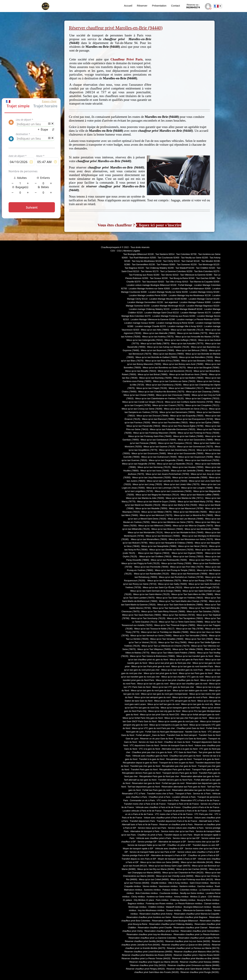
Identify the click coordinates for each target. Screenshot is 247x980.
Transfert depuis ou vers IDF (206, 845)
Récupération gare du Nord (179, 759)
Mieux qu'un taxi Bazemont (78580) (157, 350)
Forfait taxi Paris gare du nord (157, 790)
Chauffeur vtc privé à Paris (150, 835)
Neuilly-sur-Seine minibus (192, 893)
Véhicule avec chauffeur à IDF (169, 849)
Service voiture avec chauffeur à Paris (186, 828)
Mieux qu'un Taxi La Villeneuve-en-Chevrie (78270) (166, 646)
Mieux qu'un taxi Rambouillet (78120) (151, 574)
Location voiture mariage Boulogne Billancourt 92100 (152, 285)
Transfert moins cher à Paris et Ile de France (145, 804)
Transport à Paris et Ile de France (183, 804)
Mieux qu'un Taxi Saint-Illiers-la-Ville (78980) (192, 594)
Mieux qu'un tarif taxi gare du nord (163, 704)
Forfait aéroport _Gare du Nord (150, 735)
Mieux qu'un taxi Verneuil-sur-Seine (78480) (151, 636)
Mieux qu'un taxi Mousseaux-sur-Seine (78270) (191, 539)
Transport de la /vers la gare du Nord (176, 763)
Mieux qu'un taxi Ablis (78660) (155, 330)
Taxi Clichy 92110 (171, 261)
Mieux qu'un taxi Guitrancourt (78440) (159, 457)
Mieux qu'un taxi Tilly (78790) (190, 629)
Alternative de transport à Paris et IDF (169, 855)
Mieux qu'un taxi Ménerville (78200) (190, 512)
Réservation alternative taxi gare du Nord (200, 776)
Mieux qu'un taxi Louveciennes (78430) (173, 491)
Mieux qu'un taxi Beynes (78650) (168, 354)
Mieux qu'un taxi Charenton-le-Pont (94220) (183, 873)
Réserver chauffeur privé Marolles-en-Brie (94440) (196, 959)
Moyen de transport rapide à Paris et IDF (177, 859)
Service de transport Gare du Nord (177, 746)
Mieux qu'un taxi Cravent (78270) (168, 405)
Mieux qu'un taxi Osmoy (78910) (188, 557)
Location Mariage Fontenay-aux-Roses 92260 (174, 316)
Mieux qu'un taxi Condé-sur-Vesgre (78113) (143, 402)
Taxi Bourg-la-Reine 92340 (182, 278)
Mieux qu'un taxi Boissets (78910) (197, 361)
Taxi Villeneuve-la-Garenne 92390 (196, 275)
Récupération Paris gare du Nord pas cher (159, 776)
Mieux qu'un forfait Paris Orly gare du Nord (143, 718)
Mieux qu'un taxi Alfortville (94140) (197, 862)
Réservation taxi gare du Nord (146, 783)
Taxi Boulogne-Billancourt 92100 (139, 254)
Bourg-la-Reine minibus (208, 900)
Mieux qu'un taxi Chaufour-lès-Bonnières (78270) (161, 392)
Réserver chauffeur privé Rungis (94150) (200, 972)
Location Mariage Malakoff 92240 (187, 309)
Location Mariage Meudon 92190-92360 (168, 299)
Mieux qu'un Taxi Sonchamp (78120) (148, 618)
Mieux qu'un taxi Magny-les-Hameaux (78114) (157, 495)
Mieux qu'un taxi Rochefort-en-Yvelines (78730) (181, 577)
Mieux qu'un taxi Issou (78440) (155, 471)
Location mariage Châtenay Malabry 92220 (149, 309)
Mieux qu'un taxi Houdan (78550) (188, 467)
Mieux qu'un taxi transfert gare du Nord (195, 656)
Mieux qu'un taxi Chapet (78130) (152, 388)
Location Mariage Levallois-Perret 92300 (148, 295)
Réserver (142, 6)
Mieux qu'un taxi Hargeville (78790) (139, 464)
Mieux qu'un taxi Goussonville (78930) (186, 453)
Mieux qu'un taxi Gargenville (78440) (166, 460)
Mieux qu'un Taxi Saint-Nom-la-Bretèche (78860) (180, 605)
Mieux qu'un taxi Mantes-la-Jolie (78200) (145, 498)
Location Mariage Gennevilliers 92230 (145, 302)
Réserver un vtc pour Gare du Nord (157, 739)
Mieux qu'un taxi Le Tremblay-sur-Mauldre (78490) (165, 632)
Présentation (159, 6)
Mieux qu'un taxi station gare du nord (190, 691)
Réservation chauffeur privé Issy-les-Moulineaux (149, 934)
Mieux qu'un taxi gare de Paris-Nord (187, 660)
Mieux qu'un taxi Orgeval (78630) (188, 553)
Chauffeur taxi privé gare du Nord (185, 756)
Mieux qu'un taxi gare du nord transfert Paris (192, 667)
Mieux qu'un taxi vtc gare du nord (153, 684)
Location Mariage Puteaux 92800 (195, 302)
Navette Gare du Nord (196, 732)
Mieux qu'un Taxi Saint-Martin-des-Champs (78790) (183, 601)
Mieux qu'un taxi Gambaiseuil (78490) (158, 440)
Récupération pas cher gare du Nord (179, 766)
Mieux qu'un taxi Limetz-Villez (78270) (182, 484)
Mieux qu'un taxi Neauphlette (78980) (159, 546)
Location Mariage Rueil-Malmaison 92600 (191, 289)
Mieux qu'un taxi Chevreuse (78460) (173, 395)
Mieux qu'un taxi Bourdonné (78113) (175, 371)
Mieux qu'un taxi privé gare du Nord (160, 673)
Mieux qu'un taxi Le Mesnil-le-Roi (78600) (194, 515)
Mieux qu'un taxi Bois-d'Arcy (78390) (162, 361)
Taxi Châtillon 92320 (205, 268)
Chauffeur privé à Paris (160, 797)
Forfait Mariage (185, 285)
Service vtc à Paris (202, 794)
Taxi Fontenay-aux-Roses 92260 (144, 275)
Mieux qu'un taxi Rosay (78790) (198, 581)
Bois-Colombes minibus (147, 893)
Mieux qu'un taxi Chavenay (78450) (203, 392)
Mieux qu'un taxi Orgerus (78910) (154, 553)
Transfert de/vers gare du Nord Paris (175, 780)
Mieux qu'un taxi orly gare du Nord (164, 711)
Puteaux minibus (170, 890)
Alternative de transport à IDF (172, 842)
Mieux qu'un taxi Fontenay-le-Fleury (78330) (199, 433)
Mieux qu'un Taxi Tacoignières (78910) (185, 618)
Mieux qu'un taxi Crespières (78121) (202, 405)
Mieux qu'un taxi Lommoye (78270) (163, 488)
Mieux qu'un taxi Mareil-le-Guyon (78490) (157, 502)
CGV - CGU (116, 251)
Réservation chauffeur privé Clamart (190, 928)
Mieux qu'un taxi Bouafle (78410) (141, 371)
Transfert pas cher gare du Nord (145, 766)
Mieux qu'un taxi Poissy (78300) (176, 563)
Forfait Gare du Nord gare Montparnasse (164, 732)
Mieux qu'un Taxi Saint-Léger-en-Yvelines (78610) (180, 598)
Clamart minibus (212, 904)
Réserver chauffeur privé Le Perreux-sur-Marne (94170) (193, 948)
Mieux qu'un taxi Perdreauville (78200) (169, 560)
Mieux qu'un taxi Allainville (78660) (159, 333)
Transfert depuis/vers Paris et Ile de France (177, 821)
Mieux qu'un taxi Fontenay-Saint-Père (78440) (150, 436)
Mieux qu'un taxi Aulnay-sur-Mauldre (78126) (168, 347)
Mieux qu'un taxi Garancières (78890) (195, 440)
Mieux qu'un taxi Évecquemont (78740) (195, 419)
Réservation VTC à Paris (134, 794)
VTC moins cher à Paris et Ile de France (174, 814)
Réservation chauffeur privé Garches (162, 931)
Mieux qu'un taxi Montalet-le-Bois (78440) (184, 533)
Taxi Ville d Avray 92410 (177, 282)
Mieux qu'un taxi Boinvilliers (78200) (196, 357)
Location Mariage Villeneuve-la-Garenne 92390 (153, 320)
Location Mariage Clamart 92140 (204, 299)
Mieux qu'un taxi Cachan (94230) (192, 869)
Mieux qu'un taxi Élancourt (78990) (158, 419)
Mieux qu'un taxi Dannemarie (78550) (177, 412)
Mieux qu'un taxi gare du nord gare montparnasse (164, 694)
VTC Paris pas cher (204, 814)
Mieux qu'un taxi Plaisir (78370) (204, 560)
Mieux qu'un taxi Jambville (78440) (187, 471)
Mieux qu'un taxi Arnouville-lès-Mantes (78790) (197, 337)
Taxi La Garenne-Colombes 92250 (176, 271)
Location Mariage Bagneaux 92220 (203, 306)
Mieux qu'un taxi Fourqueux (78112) (175, 443)
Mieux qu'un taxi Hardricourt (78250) (202, 460)
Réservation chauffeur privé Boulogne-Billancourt (175, 921)
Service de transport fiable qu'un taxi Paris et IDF (153, 852)
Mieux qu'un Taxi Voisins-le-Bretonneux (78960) (152, 656)
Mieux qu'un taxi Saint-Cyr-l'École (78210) (162, 587)
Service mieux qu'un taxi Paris (152, 828)
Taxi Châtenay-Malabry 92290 (160, 268)
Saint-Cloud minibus (199, 883)
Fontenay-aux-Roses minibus (160, 904)
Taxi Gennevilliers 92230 (143, 265)
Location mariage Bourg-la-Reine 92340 (175, 323)
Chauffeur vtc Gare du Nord (177, 742)
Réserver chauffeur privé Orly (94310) (148, 965)
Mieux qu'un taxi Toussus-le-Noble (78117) (154, 629)
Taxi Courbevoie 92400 (168, 258)
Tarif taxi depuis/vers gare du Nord (144, 787)
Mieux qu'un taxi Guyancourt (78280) (196, 457)
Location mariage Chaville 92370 (150, 326)
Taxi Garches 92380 (205, 278)
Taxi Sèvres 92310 (170, 275)
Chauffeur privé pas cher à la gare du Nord (152, 752)
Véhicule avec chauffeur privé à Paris (154, 838)
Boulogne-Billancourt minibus (197, 907)
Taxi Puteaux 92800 (166, 265)
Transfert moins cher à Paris (160, 794)
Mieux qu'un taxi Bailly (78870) (155, 344)
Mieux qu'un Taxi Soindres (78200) (203, 612)
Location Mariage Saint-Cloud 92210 (162, 313)
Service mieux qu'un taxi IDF (186, 838)
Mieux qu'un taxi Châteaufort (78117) (186, 388)
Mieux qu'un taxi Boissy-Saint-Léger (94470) (170, 866)
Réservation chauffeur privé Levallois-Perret (199, 938)
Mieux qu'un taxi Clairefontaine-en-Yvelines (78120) (160, 399)
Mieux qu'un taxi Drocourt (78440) (153, 416)
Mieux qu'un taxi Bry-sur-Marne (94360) (156, 869)
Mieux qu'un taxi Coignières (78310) (202, 399)
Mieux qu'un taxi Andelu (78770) (192, 333)
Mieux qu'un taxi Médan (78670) (157, 512)
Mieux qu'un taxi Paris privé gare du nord (150, 667)
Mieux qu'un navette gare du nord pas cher (178, 721)
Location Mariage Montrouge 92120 (168, 306)
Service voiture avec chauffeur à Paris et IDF (198, 852)
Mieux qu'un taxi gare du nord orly (197, 704)
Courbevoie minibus (169, 893)
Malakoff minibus (174, 907)
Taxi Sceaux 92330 (159, 278)
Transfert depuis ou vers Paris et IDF (139, 859)
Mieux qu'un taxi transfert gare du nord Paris (182, 670)
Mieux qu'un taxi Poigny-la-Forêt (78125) (141, 563)
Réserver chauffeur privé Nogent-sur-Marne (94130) (154, 962)
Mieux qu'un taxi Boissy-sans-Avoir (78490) (183, 364)
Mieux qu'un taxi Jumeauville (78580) (190, 478)
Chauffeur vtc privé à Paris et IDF (204, 855)
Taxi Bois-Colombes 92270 (207, 271)
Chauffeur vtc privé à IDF (179, 845)
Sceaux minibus (174, 910)
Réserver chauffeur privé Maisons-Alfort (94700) (197, 952)
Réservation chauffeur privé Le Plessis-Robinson (196, 934)
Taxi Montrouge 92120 (209, 265)
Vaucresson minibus (168, 886)
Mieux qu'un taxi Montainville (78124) (145, 533)
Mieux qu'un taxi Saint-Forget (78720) (202, 587)
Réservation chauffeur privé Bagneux (190, 917)
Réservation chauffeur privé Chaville (155, 928)
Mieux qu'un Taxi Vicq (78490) (172, 642)
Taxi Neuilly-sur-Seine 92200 (194, 258)
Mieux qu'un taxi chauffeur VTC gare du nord (182, 677)
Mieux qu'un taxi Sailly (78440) (173, 584)
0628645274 (193, 6)
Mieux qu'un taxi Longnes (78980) (197, 488)
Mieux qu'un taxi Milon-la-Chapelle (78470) (193, 526)
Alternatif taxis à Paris (209, 821)
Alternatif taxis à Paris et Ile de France (140, 825)
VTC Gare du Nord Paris (185, 752)
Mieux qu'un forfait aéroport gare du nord (200, 715)
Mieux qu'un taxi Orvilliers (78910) (155, 557)
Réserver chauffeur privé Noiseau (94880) (200, 962)
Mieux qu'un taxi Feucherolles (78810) (170, 423)
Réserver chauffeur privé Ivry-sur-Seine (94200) (188, 941)
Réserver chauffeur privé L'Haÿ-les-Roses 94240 (196, 955)
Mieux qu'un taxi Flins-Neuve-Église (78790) (183, 426)
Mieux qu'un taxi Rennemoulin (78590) (189, 574)
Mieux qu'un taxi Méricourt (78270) (156, 515)
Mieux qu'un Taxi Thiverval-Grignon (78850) (175, 625)
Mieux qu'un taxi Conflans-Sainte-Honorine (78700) (189, 402)
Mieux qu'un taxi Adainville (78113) (187, 330)
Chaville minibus (159, 883)
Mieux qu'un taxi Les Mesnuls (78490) (186, 519)
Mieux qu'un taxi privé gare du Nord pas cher (170, 663)
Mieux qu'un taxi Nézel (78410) (193, 546)
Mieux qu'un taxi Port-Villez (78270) (187, 567)
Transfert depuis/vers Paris (142, 821)
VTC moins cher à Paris (168, 800)
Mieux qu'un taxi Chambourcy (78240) (164, 385)
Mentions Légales (132, 251)
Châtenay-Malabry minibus (183, 900)
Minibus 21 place (198, 897)
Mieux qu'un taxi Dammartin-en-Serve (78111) (186, 409)
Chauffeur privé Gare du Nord (191, 728)
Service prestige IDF (147, 842)
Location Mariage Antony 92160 (204, 292)
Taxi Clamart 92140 (190, 261)
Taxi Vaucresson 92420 (153, 282)
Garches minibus (205, 886)
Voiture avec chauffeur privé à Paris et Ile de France (168, 818)
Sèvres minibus (150, 886)
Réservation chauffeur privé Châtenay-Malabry (171, 924)
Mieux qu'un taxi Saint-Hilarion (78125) (151, 594)
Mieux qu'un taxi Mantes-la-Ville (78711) (185, 498)
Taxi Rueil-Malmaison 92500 (143, 258)
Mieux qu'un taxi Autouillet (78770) (187, 344)
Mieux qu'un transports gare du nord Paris (180, 708)
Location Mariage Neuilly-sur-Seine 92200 (168, 292)
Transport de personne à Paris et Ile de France (185, 811)
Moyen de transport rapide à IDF (138, 849)
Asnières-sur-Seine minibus (159, 897)
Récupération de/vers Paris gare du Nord (141, 773)
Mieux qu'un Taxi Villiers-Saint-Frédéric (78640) (173, 653)
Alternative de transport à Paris (145, 831)
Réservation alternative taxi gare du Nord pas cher (196, 790)
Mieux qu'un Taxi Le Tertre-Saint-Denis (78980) (181, 622)
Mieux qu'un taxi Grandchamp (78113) (177, 450)
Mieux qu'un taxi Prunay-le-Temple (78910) (175, 570)
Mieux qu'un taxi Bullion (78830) (188, 378)
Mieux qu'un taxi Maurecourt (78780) (186, 508)
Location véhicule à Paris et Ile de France (142, 811)
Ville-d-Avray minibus (178, 883)
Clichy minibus (138, 897)
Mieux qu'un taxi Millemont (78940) (155, 526)
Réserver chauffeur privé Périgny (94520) (145, 969)
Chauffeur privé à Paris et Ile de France (201, 807)
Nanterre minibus (187, 886)
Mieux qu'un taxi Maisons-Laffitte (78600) (200, 495)
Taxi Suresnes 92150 (187, 265)
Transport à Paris (183, 794)
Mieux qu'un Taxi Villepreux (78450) (154, 649)
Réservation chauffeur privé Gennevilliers (200, 931)
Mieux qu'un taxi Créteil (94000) (154, 880)
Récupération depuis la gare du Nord (140, 763)
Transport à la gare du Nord (206, 759)
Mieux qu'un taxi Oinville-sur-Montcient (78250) (172, 550)
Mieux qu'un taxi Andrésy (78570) (158, 337)
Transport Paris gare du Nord (206, 770)
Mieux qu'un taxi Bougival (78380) (203, 368)
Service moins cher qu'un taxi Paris (178, 831)
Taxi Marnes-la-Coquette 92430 (204, 282)
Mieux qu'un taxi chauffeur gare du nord (189, 684)
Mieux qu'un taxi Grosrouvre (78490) (149, 453)
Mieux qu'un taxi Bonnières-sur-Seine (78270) (164, 368)
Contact (175, 6)
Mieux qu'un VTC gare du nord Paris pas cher (153, 728)
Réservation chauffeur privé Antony (156, 914)
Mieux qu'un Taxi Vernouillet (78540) (190, 636)
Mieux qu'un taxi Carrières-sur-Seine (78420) (174, 381)
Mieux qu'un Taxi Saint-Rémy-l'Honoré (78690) (163, 612)
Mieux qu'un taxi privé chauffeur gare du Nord (177, 680)
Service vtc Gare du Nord (151, 742)
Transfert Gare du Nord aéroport (182, 735)
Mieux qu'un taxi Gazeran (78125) (160, 447)
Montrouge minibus (137, 907)
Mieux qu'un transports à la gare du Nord (169, 725)
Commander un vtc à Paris (142, 800)
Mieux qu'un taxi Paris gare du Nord (196, 673)
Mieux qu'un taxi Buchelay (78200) (155, 378)
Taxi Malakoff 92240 (185, 268)
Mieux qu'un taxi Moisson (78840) (167, 529)
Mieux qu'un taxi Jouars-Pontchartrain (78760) (167, 474)
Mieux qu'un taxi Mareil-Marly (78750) (195, 502)
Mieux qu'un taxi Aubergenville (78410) (145, 340)
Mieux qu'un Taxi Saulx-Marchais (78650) (142, 615)
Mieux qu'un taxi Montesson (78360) (163, 536)
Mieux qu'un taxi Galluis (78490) (188, 436)
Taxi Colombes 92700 (186, 254)
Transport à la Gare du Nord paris (191, 739)
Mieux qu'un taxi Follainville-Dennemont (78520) (173, 429)
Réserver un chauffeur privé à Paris (176, 825)
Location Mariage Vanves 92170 (196, 313)
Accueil (128, 6)
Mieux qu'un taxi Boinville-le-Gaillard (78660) (157, 357)
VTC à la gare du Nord (149, 749)
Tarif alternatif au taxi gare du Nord (140, 780)
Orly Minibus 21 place (144, 900)
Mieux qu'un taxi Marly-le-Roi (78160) (180, 505)
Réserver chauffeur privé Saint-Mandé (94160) (188, 969)
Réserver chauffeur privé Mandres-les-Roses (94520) (147, 955)
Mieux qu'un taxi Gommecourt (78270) (195, 447)
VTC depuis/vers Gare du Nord (144, 746)
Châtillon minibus (156, 907)
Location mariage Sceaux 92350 (139, 323)
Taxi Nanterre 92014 (165, 254)
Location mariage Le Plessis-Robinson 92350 (198, 320)
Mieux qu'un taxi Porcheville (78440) (151, 567)
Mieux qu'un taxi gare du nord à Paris (190, 697)
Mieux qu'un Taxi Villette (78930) (188, 649)
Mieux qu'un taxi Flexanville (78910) (143, 426)
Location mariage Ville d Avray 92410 (185, 326)
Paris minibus (162, 900)
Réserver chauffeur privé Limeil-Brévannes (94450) (148, 952)
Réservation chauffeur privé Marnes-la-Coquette (197, 914)
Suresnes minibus (152, 890)
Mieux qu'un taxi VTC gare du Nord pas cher (174, 687)
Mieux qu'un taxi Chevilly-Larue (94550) (175, 876)
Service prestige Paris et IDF (136, 855)
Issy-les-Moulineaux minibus (151, 910)
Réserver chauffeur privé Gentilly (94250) (144, 941)
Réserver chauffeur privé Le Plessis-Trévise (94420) (146, 959)
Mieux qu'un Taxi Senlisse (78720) (179, 615)
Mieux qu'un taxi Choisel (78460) (139, 395)
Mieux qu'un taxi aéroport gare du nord (152, 697)
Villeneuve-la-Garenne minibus (197, 910)
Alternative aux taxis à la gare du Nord (180, 749)
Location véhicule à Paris (184, 797)
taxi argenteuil (171, 302)
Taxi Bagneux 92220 (134, 268)
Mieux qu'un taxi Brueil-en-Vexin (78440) (188, 374)
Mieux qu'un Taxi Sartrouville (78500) (170, 608)
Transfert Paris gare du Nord (144, 770)
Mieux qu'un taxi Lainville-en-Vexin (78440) (167, 481)
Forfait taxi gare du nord (173, 783)
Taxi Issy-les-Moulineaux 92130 (146, 261)
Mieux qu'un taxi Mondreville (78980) (202, 529)
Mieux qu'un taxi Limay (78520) (147, 484)
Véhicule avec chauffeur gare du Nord (150, 756)
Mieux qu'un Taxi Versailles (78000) (167, 639)
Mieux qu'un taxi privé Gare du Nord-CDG (160, 715)
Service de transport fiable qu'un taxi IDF (147, 845)
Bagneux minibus (136, 904)
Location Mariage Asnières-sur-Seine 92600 (149, 289)
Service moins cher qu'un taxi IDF (203, 842)
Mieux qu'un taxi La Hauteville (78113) (175, 464)
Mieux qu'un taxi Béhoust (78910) (192, 350)
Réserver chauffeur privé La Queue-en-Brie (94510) (186, 945)
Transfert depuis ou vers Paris (178, 835)
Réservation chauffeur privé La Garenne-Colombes (152, 938)
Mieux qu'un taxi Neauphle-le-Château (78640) (171, 543)
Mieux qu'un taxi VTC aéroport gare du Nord (175, 701)
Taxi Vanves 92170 (149, 271)
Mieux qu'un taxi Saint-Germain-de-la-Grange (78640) (156, 591)
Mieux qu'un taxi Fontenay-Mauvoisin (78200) (155, 433)
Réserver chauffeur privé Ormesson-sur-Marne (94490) (193, 965)
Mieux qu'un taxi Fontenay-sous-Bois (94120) (192, 880)
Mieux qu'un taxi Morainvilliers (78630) (149, 539)
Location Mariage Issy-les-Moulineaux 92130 (190, 295)
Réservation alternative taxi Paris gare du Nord (184, 787)
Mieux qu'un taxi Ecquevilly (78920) (187, 416)
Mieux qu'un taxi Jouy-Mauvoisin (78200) (151, 478)
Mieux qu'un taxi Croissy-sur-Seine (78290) (142, 409)
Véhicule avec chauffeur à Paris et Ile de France (158, 807)
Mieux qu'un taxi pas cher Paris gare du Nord (186, 718)
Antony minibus (181, 897)
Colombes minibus (189, 890)
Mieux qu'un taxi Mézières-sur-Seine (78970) (172, 522)
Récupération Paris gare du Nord (175, 770)
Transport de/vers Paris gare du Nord (180, 773)
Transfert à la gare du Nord (152, 759)
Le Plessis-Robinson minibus (189, 904)
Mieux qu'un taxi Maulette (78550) (151, 508)
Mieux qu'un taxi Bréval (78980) (153, 374)
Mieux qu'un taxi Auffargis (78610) (181, 340)
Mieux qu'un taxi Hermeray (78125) (154, 467)
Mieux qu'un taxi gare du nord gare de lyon (151, 691)
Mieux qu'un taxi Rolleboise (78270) (164, 581)
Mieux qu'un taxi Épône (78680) (204, 423)
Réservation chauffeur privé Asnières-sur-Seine (149, 917)
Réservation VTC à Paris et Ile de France (200, 800)
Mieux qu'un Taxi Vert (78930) (199, 639)
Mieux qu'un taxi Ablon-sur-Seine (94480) (160, 862)
